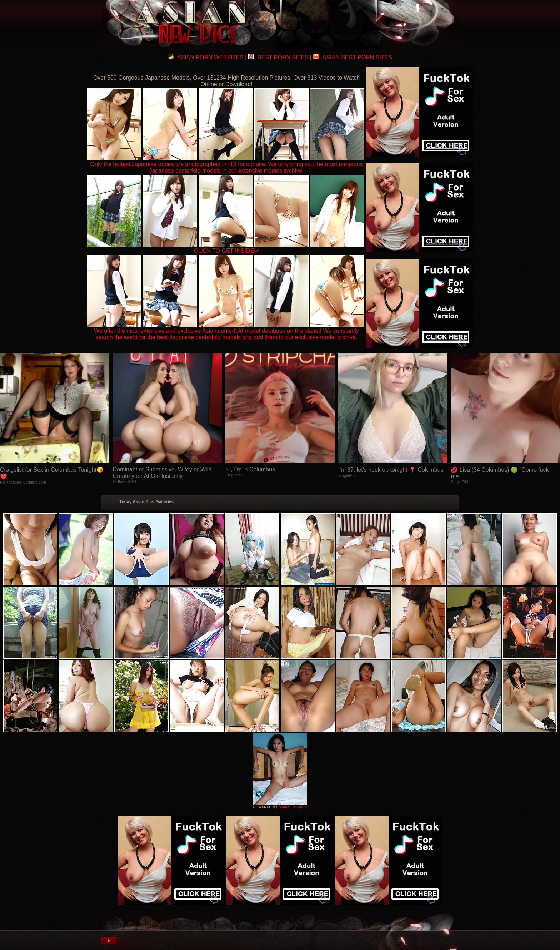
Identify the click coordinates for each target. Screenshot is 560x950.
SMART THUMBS (293, 807)
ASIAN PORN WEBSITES (206, 57)
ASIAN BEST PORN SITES (353, 57)
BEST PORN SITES (278, 57)
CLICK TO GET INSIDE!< (226, 251)
